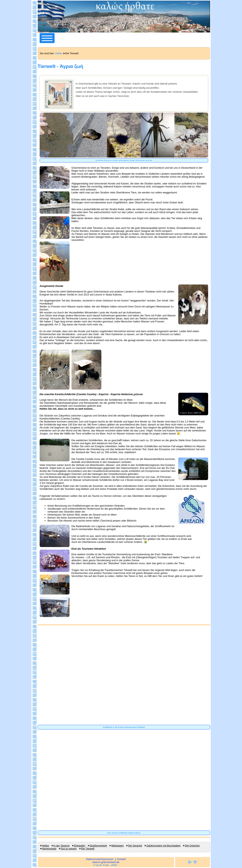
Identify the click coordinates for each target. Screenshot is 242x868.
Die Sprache (135, 846)
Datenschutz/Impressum (100, 859)
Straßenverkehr (98, 846)
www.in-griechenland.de (106, 862)
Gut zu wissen (69, 849)
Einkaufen (80, 846)
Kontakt (121, 859)
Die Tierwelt (88, 849)
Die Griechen (192, 846)
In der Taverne (62, 846)
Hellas (59, 53)
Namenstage (49, 849)
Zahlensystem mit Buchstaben (163, 846)
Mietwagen (118, 846)
